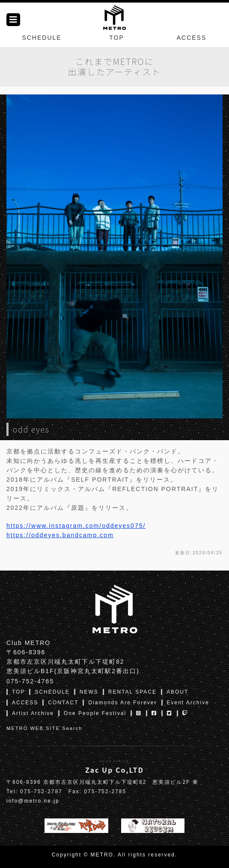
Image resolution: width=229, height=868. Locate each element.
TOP (117, 38)
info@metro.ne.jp (33, 801)
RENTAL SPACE (132, 692)
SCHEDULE (42, 38)
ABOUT (177, 692)
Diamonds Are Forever (122, 703)
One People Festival (95, 713)
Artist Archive (33, 713)
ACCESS (192, 38)
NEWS (89, 692)
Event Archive (188, 703)
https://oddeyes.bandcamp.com (60, 535)
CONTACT (63, 703)
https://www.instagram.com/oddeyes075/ (76, 526)
